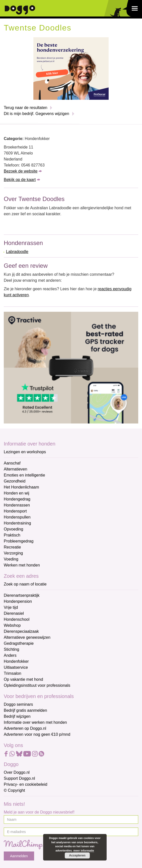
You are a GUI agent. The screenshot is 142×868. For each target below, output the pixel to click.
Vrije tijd (11, 607)
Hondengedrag (17, 499)
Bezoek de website (21, 171)
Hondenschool (17, 619)
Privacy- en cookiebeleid (25, 784)
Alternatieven (15, 469)
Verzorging (13, 553)
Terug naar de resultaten (25, 108)
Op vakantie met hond (23, 679)
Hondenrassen (17, 505)
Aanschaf (12, 463)
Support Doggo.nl (19, 778)
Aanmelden (19, 856)
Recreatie (12, 547)
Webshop (12, 625)
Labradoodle (17, 252)
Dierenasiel (14, 613)
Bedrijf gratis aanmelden (25, 710)
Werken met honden (22, 565)
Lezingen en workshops (25, 452)
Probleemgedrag (19, 541)
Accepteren (77, 855)
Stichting (11, 649)
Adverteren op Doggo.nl (25, 728)
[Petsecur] (71, 68)
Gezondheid (15, 481)
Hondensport (15, 511)
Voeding (11, 559)
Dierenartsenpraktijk (22, 595)
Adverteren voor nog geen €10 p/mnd (37, 734)
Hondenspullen (17, 517)
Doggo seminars (18, 704)
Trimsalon (13, 673)
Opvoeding (13, 529)
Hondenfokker (16, 661)
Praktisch (12, 535)
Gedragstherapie (19, 643)
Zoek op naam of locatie (25, 584)
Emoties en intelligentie (24, 475)
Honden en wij (16, 493)
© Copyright (14, 790)
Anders (10, 655)
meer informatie (84, 850)
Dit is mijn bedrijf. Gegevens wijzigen (37, 114)
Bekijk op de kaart (20, 180)
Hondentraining (17, 523)
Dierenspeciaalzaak (21, 631)
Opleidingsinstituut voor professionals (37, 685)
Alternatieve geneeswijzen (27, 637)
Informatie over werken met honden (35, 722)
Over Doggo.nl (17, 772)
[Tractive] (71, 367)
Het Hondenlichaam (21, 487)
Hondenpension (18, 601)
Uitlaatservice (16, 667)
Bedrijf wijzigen (17, 716)
